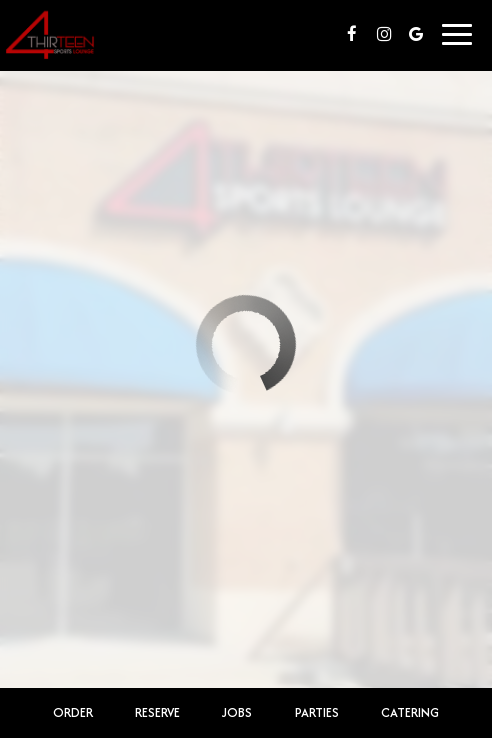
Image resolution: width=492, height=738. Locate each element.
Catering (410, 712)
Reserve (157, 712)
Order (73, 712)
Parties (317, 712)
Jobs (237, 712)
